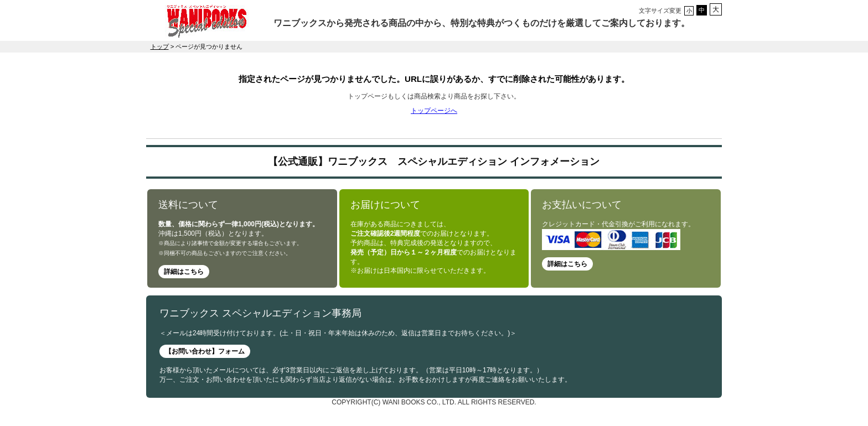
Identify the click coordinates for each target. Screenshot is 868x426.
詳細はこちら (184, 272)
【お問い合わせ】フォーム (205, 351)
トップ (160, 46)
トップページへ (434, 111)
